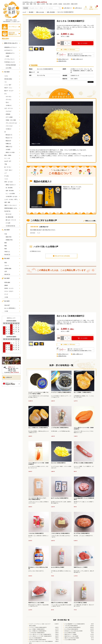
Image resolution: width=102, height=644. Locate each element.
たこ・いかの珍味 (13, 194)
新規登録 (91, 8)
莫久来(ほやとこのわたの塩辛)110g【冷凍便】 (74, 631)
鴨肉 (12, 246)
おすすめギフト (9, 50)
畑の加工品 (12, 274)
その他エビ (13, 129)
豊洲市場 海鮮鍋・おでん (12, 208)
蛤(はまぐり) (13, 138)
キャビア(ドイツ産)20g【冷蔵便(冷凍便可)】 (38, 627)
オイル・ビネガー (12, 291)
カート (96, 8)
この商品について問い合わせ (69, 49)
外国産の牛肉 (13, 240)
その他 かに (13, 105)
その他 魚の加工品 (13, 226)
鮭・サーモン (12, 167)
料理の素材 (12, 282)
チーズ (12, 294)
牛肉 (6, 234)
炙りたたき (13, 214)
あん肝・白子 (12, 161)
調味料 (12, 285)
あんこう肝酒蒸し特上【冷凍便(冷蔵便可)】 (38, 631)
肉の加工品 (12, 255)
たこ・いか (12, 158)
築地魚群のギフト (13, 53)
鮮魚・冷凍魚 (12, 155)
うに (12, 82)
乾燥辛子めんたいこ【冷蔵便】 (71, 634)
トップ (24, 12)
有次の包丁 (12, 305)
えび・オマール (9, 108)
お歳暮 (13, 56)
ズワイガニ (13, 99)
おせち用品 (13, 68)
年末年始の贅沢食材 (13, 65)
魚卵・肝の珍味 (13, 191)
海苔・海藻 (12, 202)
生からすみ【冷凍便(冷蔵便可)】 (36, 638)
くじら (12, 179)
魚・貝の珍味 (13, 188)
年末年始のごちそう (10, 62)
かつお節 (13, 223)
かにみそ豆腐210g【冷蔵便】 (70, 640)
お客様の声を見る (62, 61)
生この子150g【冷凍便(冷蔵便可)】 (71, 629)
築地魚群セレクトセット (12, 47)
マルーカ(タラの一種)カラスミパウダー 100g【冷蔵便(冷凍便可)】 (41, 642)
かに (6, 94)
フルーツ (12, 266)
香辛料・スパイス (12, 288)
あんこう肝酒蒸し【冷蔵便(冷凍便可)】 (37, 629)
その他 (12, 297)
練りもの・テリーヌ (13, 220)
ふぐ (12, 173)
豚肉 (12, 243)
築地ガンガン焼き (13, 152)
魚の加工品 (7, 211)
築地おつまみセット (13, 185)
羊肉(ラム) (12, 252)
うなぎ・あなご (12, 170)
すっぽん (12, 176)
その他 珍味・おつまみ (13, 196)
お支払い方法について (63, 59)
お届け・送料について (78, 59)
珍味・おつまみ (9, 182)
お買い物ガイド (67, 8)
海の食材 (6, 72)
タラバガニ (13, 97)
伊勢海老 (13, 114)
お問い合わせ (77, 8)
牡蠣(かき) (13, 144)
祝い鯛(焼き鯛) (13, 217)
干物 (12, 164)
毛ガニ (13, 102)
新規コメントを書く (91, 221)
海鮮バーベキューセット (12, 205)
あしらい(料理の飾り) (12, 308)
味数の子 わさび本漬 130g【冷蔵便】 (72, 638)
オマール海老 (13, 117)
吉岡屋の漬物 (12, 268)
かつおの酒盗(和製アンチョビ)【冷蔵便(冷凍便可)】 (75, 624)
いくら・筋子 (12, 85)
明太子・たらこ (12, 88)
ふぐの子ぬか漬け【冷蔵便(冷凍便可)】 (37, 633)
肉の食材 (6, 230)
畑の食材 (6, 258)
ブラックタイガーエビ (13, 123)
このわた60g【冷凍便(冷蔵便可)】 (71, 626)
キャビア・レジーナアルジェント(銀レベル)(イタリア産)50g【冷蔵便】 (40, 625)
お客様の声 (7, 377)
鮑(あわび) (13, 141)
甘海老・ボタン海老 (13, 120)
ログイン (86, 8)
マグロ (12, 76)
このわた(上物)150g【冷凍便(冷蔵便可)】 (73, 627)
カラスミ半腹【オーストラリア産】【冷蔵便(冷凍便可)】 (40, 636)
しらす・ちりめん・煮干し (12, 199)
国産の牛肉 (13, 237)
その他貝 (13, 149)
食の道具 (6, 301)
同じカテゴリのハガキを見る (62, 256)
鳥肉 (12, 249)
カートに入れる (84, 43)
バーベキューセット (12, 59)
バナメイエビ (13, 126)
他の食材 (6, 278)
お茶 (12, 271)
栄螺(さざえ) (13, 147)
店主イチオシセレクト (10, 43)
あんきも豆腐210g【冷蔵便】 (70, 633)
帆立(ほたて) (13, 135)
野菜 (12, 263)
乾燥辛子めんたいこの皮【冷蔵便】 (71, 636)
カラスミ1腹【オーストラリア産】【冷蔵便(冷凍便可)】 (40, 634)
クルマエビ (13, 111)
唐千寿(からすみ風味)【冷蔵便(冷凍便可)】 (38, 640)
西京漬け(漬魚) (12, 79)
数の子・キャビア (12, 91)
